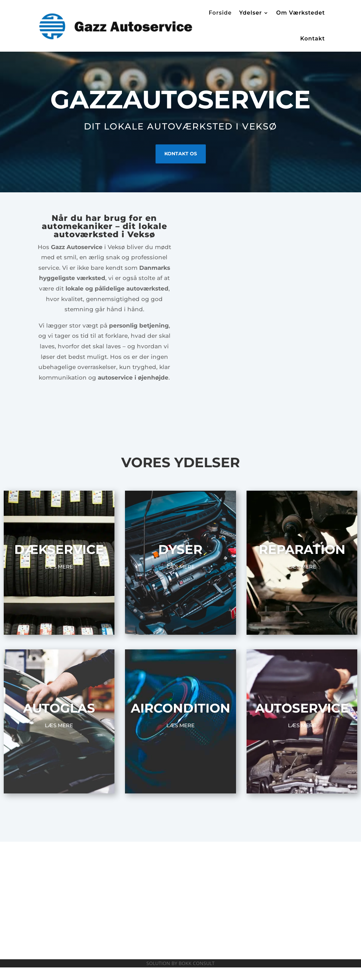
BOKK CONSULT (197, 963)
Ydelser (250, 13)
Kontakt (313, 39)
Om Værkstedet (300, 13)
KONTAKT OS (181, 154)
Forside (220, 13)
